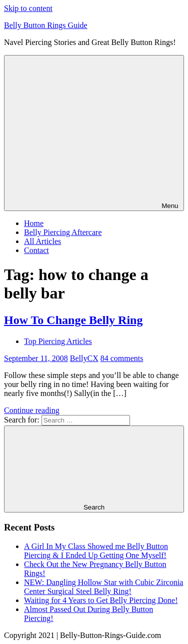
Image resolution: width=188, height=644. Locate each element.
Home (34, 223)
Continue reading (32, 410)
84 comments (122, 358)
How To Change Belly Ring (73, 320)
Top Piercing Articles (58, 341)
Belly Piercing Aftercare (63, 232)
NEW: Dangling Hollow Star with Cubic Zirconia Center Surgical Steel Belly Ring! (103, 587)
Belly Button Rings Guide (46, 25)
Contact (36, 250)
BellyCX (84, 358)
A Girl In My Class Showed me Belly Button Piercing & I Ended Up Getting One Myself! (96, 551)
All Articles (42, 241)
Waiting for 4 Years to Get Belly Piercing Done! (101, 600)
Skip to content (28, 8)
